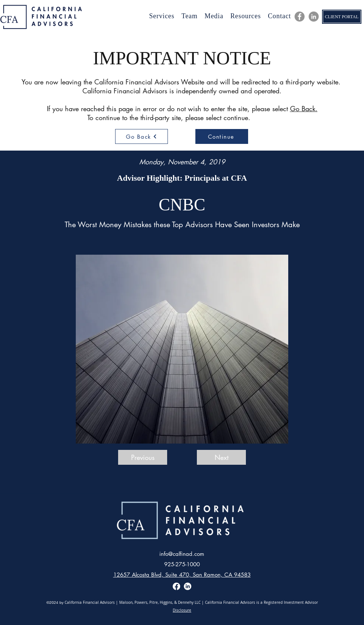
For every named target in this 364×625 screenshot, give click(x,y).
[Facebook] (176, 586)
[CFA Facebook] (300, 17)
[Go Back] (142, 136)
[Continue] (222, 136)
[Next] (221, 457)
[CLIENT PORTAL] (342, 17)
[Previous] (143, 457)
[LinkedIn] (314, 17)
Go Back (303, 109)
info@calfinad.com (182, 554)
